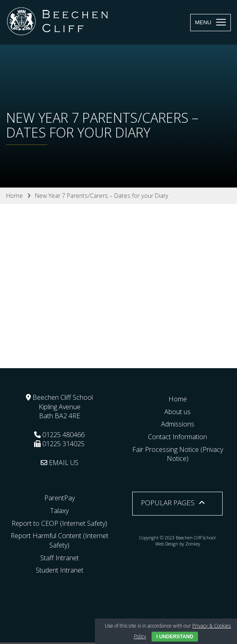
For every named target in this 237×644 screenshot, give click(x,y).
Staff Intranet (60, 558)
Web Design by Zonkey (178, 544)
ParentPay (60, 498)
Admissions (178, 424)
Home (178, 399)
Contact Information (177, 437)
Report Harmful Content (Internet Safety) (60, 540)
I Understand (175, 637)
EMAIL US (60, 463)
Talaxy (59, 511)
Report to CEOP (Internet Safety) (59, 523)
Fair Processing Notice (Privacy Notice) (178, 454)
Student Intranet (60, 570)
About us (177, 412)
